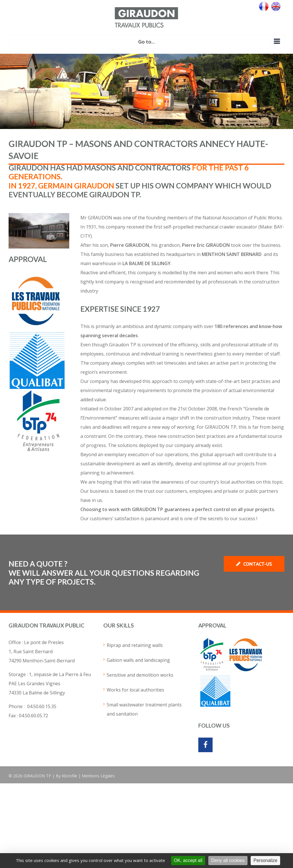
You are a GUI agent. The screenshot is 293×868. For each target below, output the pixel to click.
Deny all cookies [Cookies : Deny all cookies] (228, 860)
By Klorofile (67, 776)
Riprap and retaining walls (135, 645)
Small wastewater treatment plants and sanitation (144, 709)
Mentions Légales (98, 776)
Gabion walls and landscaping (138, 660)
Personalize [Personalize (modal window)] (266, 860)
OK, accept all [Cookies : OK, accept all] (188, 860)
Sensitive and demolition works (140, 675)
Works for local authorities (135, 690)
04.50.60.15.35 (42, 706)
